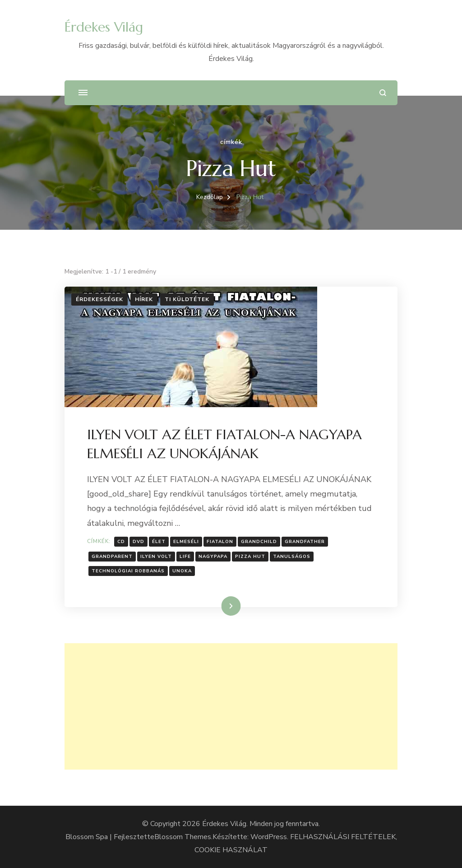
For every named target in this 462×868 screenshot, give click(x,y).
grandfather (305, 542)
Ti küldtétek (187, 299)
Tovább (219, 606)
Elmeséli (186, 542)
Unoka (182, 571)
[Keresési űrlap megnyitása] (383, 93)
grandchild (259, 542)
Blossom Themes (183, 837)
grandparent (112, 557)
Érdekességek (99, 299)
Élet (159, 542)
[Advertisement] (231, 706)
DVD (139, 542)
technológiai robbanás (128, 571)
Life (185, 557)
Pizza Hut (250, 557)
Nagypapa (213, 557)
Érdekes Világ (104, 27)
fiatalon (220, 542)
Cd (121, 542)
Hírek (144, 299)
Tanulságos (292, 557)
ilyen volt (156, 557)
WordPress (269, 837)
